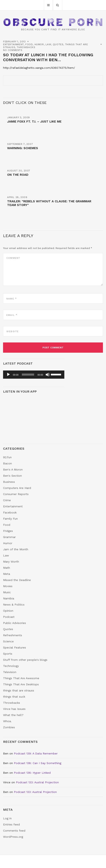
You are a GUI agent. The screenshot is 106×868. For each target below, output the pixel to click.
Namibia (9, 598)
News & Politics (14, 605)
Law (48, 44)
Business (9, 482)
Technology (11, 666)
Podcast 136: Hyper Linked (32, 773)
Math (7, 568)
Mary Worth (11, 562)
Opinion (8, 611)
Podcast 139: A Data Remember (36, 753)
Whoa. (7, 721)
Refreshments (13, 635)
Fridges (8, 531)
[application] (34, 375)
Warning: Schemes (23, 148)
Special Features (15, 647)
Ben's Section (12, 476)
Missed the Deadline (17, 580)
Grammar (9, 537)
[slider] (28, 375)
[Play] (8, 375)
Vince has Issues (14, 709)
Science (8, 641)
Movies (8, 586)
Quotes (58, 44)
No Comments (13, 50)
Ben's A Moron (13, 469)
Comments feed (14, 831)
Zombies (9, 727)
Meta (7, 574)
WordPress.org (13, 837)
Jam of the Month (16, 549)
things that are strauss (19, 690)
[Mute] (48, 375)
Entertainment (13, 44)
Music (7, 592)
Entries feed (11, 824)
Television (10, 672)
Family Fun (10, 519)
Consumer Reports (16, 494)
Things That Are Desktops (21, 684)
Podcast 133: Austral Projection (37, 782)
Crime (7, 500)
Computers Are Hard (17, 488)
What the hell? (13, 715)
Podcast (9, 617)
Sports (8, 654)
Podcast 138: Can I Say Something (38, 763)
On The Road (18, 175)
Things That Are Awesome (21, 678)
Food (29, 44)
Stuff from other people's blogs (25, 660)
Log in (7, 818)
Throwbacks (26, 47)
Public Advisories (15, 623)
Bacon (7, 463)
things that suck (14, 697)
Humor (39, 44)
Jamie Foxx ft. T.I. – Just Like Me (34, 122)
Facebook (10, 512)
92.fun (7, 457)
